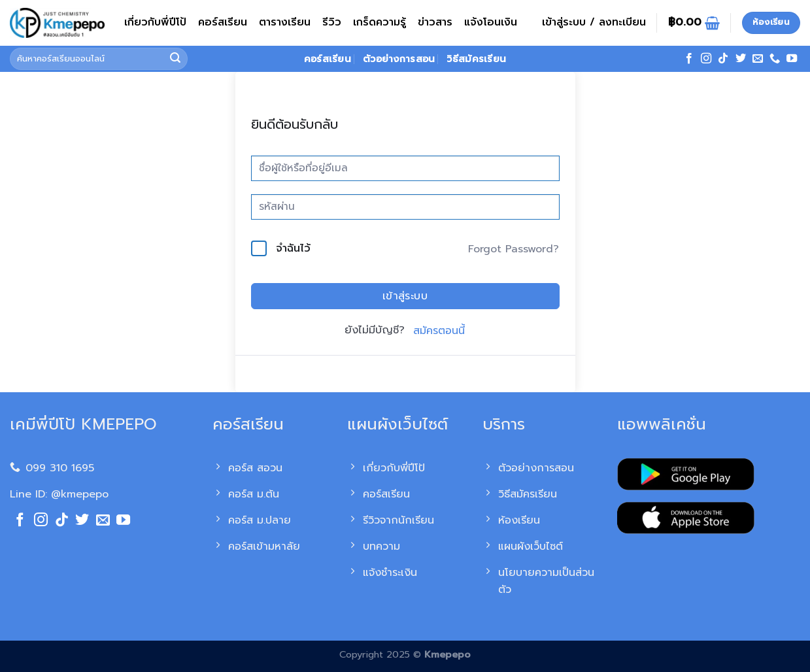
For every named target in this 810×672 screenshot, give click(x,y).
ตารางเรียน (285, 22)
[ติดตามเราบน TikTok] (723, 59)
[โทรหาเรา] (775, 59)
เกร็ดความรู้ (380, 22)
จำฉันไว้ (293, 248)
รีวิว (332, 22)
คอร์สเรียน (223, 22)
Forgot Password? (514, 249)
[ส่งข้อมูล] (175, 59)
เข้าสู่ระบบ (405, 296)
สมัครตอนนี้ (439, 331)
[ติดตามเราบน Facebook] (689, 59)
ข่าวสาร (435, 22)
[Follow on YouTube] (792, 59)
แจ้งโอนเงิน (491, 22)
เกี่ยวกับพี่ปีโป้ (155, 22)
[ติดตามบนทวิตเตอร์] (741, 59)
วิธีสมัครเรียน (476, 59)
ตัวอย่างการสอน (399, 59)
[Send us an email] (758, 59)
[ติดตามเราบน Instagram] (706, 59)
